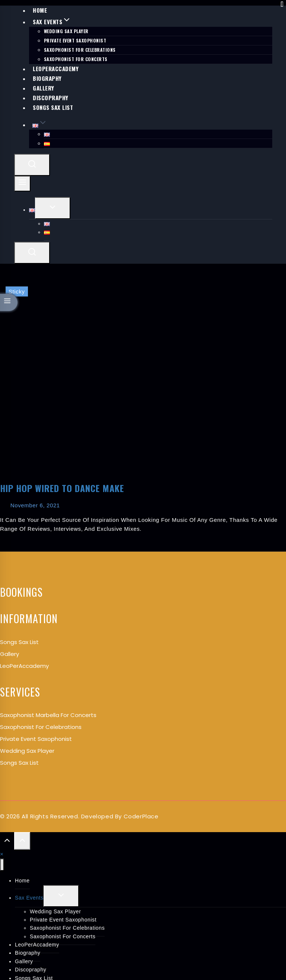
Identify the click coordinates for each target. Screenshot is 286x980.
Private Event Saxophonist (75, 40)
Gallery (9, 654)
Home (22, 881)
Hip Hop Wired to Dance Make (62, 488)
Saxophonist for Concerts (63, 936)
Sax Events (29, 898)
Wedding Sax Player (66, 31)
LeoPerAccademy (24, 666)
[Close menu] (2, 865)
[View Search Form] (32, 165)
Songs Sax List (53, 107)
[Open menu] (23, 184)
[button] (2, 854)
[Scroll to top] (7, 842)
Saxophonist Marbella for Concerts (48, 715)
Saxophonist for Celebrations (41, 727)
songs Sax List (19, 642)
